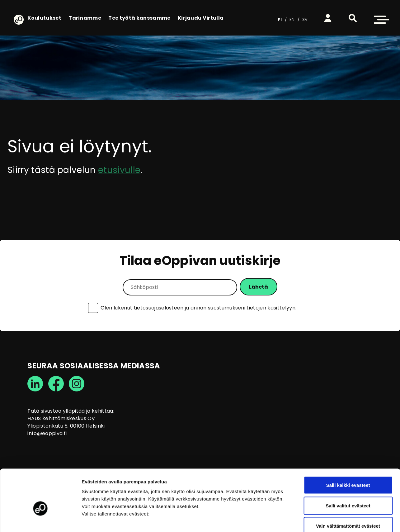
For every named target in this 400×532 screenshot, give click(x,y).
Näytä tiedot (333, 520)
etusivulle (119, 170)
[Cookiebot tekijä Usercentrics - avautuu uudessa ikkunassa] (40, 520)
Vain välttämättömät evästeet (348, 491)
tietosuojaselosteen (159, 308)
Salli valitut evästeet (348, 471)
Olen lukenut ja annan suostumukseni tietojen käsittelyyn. (199, 308)
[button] (353, 18)
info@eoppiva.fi (47, 433)
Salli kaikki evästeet (348, 450)
